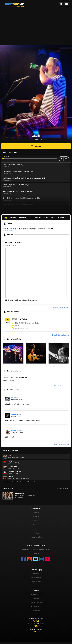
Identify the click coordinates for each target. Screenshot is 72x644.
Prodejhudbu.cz (36, 578)
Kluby (36, 529)
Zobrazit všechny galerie (61, 367)
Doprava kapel (36, 582)
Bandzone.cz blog (36, 537)
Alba (30, 218)
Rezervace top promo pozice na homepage (36, 549)
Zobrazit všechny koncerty (60, 335)
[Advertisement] (36, 26)
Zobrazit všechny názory (61, 444)
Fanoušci (36, 525)
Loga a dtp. (36, 610)
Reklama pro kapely (63, 488)
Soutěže (36, 533)
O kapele (22, 218)
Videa (46, 218)
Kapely (36, 513)
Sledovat (36, 146)
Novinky (13, 218)
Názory (38, 218)
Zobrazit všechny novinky (61, 308)
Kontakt (36, 598)
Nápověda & (36, 594)
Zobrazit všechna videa (61, 386)
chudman (15, 398)
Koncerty (62, 218)
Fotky (53, 218)
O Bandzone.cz (36, 606)
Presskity (36, 574)
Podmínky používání (36, 602)
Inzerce (36, 553)
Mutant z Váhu (17, 431)
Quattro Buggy (17, 414)
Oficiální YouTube (13, 243)
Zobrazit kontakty (9, 231)
